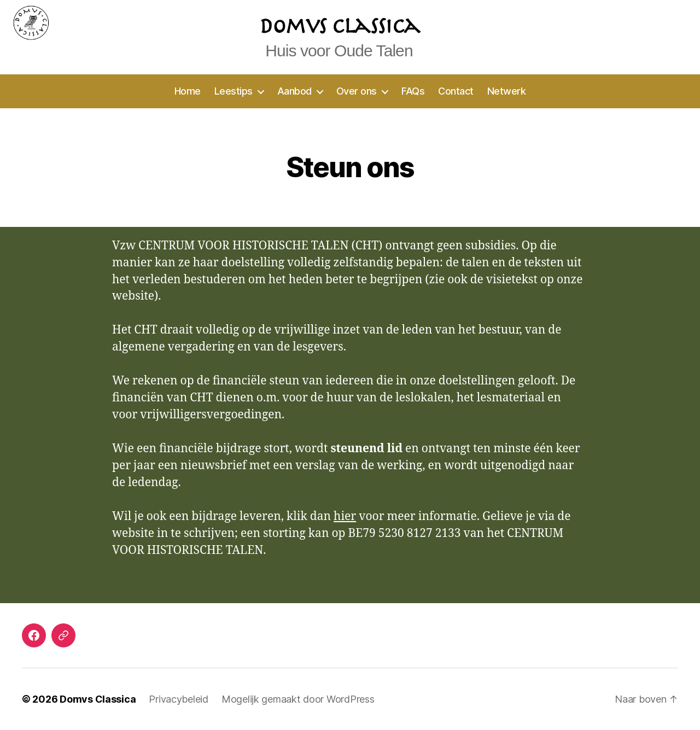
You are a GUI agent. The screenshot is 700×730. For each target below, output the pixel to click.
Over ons (357, 91)
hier (345, 516)
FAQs (413, 91)
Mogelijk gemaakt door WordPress (298, 699)
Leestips (234, 91)
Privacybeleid (179, 699)
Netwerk (507, 91)
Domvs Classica (98, 699)
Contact (456, 91)
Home (188, 91)
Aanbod (294, 91)
